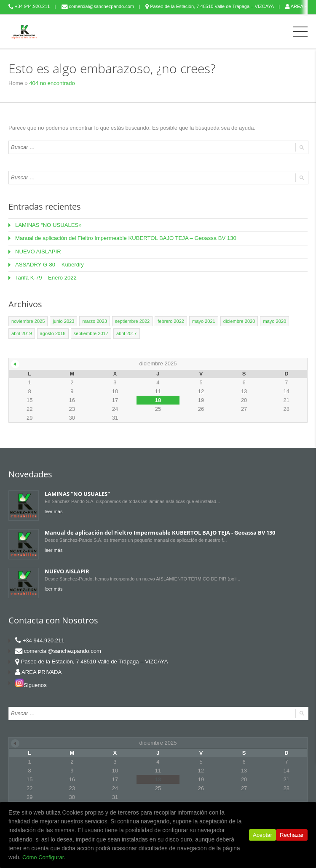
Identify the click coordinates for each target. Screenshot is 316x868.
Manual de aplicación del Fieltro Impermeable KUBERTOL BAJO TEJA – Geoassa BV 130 (125, 238)
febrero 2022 (170, 321)
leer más (54, 511)
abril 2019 (21, 333)
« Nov (15, 363)
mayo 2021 (203, 321)
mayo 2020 (273, 321)
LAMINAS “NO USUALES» (48, 225)
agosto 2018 (52, 333)
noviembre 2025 (28, 321)
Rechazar (292, 841)
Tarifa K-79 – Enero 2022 (46, 277)
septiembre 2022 (132, 321)
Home (16, 83)
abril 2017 (126, 333)
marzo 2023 (94, 321)
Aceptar (262, 841)
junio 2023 (63, 321)
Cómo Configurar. (181, 857)
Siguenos (31, 684)
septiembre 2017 (91, 333)
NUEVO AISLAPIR (38, 251)
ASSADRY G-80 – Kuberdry (49, 264)
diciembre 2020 (238, 321)
